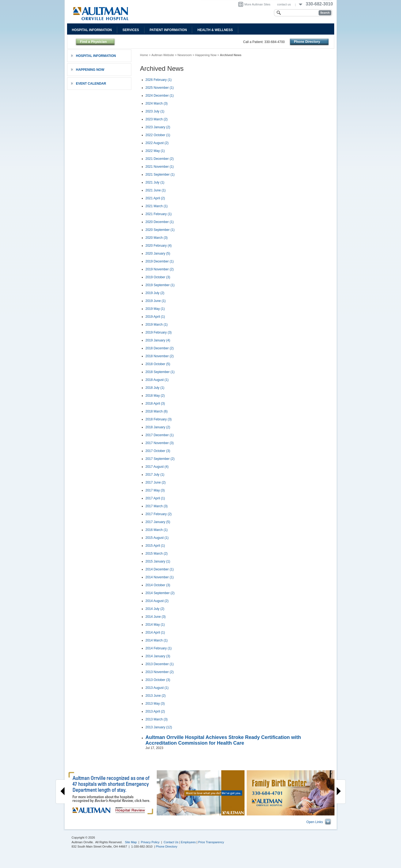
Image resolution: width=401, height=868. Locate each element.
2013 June (156, 696)
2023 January (158, 127)
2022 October (158, 135)
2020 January (158, 253)
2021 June (156, 190)
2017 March (157, 506)
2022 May (155, 151)
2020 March (157, 238)
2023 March (157, 119)
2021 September (160, 175)
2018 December (160, 348)
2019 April (155, 317)
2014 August (157, 601)
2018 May (155, 396)
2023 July (155, 111)
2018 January (158, 427)
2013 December (160, 664)
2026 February (159, 80)
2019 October (158, 277)
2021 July (155, 182)
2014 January (158, 656)
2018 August (157, 380)
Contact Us (171, 842)
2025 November (160, 88)
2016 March (157, 530)
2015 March (157, 554)
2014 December (160, 569)
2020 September (160, 230)
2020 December (160, 222)
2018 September (160, 372)
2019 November (160, 269)
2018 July (155, 388)
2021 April (155, 198)
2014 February (159, 648)
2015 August (157, 538)
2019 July (155, 293)
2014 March (157, 640)
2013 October (158, 680)
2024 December (160, 96)
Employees (188, 842)
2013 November (160, 672)
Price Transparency (211, 842)
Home (144, 55)
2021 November (160, 167)
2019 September (160, 285)
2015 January (158, 561)
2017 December (160, 435)
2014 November (160, 577)
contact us (284, 4)
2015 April (155, 546)
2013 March (157, 719)
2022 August (157, 143)
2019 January (158, 340)
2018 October (158, 364)
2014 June (156, 617)
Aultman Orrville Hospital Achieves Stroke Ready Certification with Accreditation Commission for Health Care (223, 740)
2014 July (155, 609)
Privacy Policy (150, 842)
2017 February (159, 514)
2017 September (160, 459)
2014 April (155, 632)
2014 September (160, 593)
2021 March (157, 206)
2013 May (155, 704)
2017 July (155, 475)
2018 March (157, 411)
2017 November (160, 443)
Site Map (131, 842)
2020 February (159, 246)
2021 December (160, 159)
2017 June (156, 482)
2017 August (157, 467)
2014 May (155, 625)
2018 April (155, 404)
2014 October (158, 585)
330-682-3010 (319, 4)
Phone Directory (167, 846)
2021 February (159, 214)
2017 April (155, 498)
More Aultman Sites (257, 4)
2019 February (159, 332)
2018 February (159, 419)
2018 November (160, 356)
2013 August (157, 688)
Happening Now (206, 55)
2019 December (160, 261)
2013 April (155, 711)
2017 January (158, 522)
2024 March (157, 103)
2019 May (155, 309)
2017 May (155, 490)
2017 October (158, 451)
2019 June (156, 301)
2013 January (159, 727)
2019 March (157, 325)
